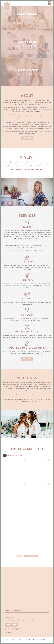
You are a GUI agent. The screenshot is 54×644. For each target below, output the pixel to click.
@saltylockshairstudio (31, 246)
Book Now (27, 139)
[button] (50, 3)
